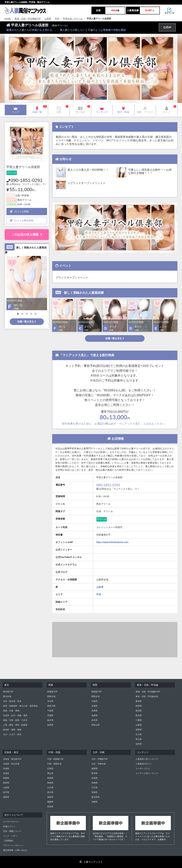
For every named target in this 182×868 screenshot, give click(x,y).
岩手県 (6, 792)
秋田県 (6, 783)
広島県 (50, 769)
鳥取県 (50, 778)
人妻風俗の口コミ (144, 764)
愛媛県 (50, 802)
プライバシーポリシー (13, 845)
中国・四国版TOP (55, 759)
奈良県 (94, 720)
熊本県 (94, 773)
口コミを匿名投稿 (22, 220)
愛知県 (139, 701)
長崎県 (94, 783)
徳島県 (50, 797)
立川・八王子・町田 (12, 734)
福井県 (139, 744)
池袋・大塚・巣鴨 (11, 711)
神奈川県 (51, 706)
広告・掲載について (12, 831)
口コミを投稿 (19, 211)
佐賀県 (94, 778)
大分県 (94, 788)
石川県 (139, 734)
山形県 (6, 788)
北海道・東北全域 (11, 764)
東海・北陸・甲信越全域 (147, 696)
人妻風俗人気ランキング (147, 759)
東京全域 (7, 696)
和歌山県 (95, 725)
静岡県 (139, 706)
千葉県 (50, 711)
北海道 (6, 773)
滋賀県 (94, 715)
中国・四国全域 (54, 764)
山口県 (50, 788)
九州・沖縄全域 (99, 764)
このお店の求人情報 (27, 235)
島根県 (50, 783)
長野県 (139, 730)
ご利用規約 (8, 841)
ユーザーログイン (11, 822)
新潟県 (139, 711)
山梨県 (48, 19)
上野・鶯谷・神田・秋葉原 (15, 725)
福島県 (6, 797)
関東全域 (51, 696)
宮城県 (6, 769)
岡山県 (50, 773)
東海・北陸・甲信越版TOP (28, 19)
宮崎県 (94, 792)
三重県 (139, 720)
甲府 (57, 19)
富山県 (139, 739)
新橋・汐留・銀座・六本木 (15, 720)
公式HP (167, 27)
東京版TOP (8, 692)
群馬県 (50, 725)
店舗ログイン (9, 826)
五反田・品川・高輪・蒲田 (15, 715)
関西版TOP (97, 692)
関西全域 (95, 696)
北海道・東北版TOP (12, 759)
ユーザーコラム (143, 769)
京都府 (94, 706)
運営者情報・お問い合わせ (15, 850)
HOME (8, 19)
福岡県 (94, 769)
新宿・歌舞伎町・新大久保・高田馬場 (20, 706)
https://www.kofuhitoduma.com (112, 542)
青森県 (6, 778)
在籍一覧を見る (27, 322)
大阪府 (94, 701)
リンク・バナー (10, 836)
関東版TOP (52, 692)
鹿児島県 (95, 797)
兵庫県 (94, 711)
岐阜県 (139, 715)
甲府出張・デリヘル (73, 19)
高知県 (50, 807)
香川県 (50, 792)
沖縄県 (94, 802)
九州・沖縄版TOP (100, 759)
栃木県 (50, 720)
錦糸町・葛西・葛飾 (12, 730)
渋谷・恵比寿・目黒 (12, 701)
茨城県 (50, 715)
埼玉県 (50, 701)
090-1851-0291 (27, 180)
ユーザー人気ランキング (147, 773)
